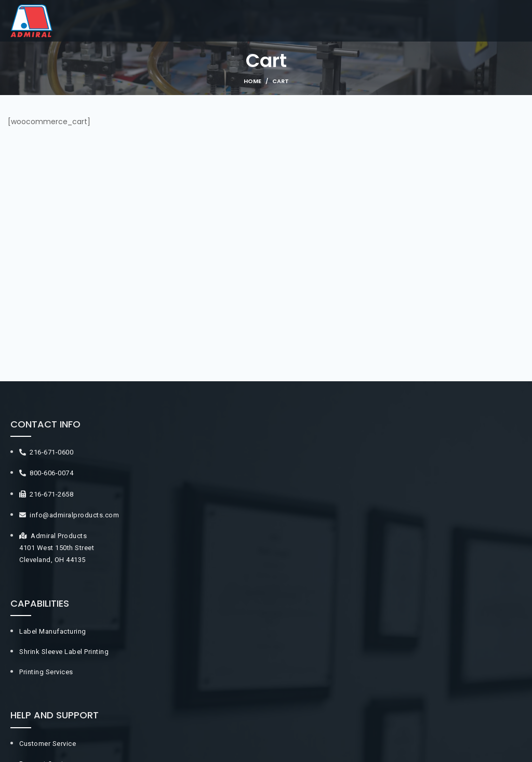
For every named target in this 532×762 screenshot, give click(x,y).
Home (252, 81)
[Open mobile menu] (524, 21)
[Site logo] (31, 20)
